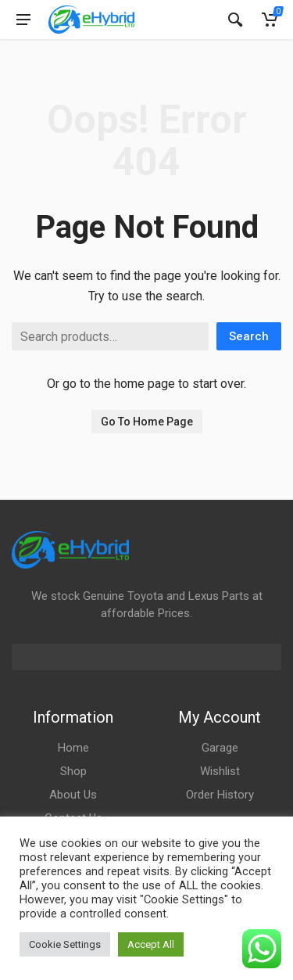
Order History (220, 795)
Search (249, 336)
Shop (73, 771)
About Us (73, 795)
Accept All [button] (151, 944)
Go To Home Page (147, 422)
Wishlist (220, 771)
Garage (220, 748)
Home (73, 748)
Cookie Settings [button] (65, 944)
